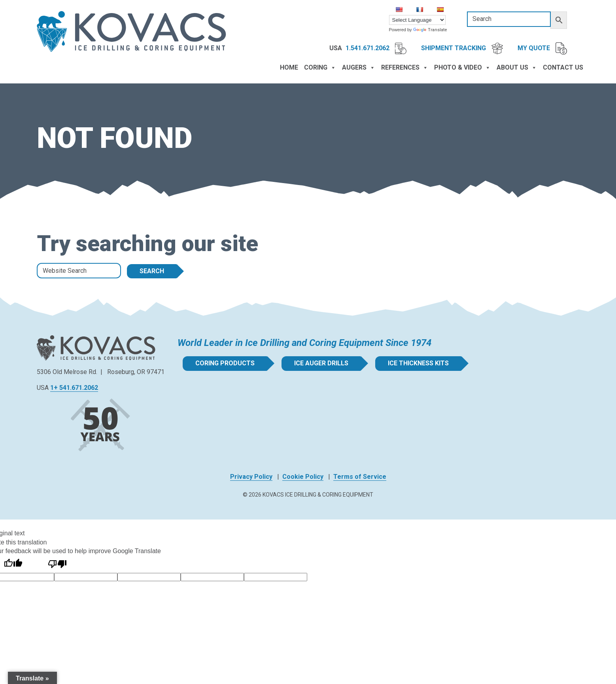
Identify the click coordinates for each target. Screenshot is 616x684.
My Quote (542, 49)
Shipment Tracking (462, 48)
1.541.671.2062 (376, 48)
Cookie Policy (303, 477)
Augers (359, 68)
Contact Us (563, 67)
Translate (430, 30)
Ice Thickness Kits (418, 363)
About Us (517, 68)
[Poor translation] (57, 564)
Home (289, 67)
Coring (320, 68)
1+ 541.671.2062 (74, 388)
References (405, 68)
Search (152, 271)
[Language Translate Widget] (417, 20)
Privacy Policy (251, 477)
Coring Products (225, 363)
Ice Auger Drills (321, 363)
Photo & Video (462, 68)
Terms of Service (360, 477)
